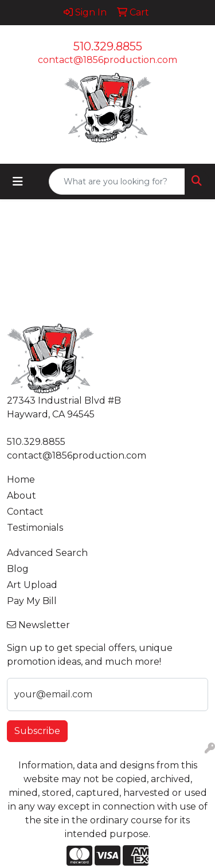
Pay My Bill (32, 601)
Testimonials (35, 528)
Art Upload (32, 585)
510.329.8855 (108, 46)
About (21, 496)
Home (21, 480)
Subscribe (37, 731)
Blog (18, 569)
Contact (25, 512)
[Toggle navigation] (18, 182)
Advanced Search (47, 553)
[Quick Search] (117, 182)
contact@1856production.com (107, 60)
